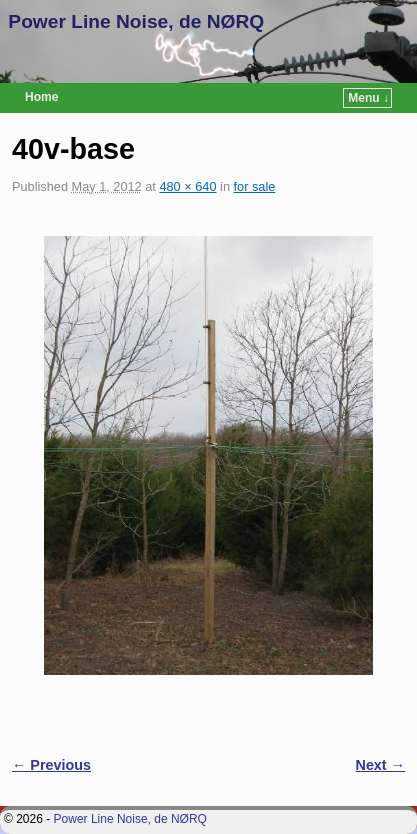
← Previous (51, 765)
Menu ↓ (368, 98)
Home (41, 97)
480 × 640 (187, 186)
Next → (380, 765)
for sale (255, 186)
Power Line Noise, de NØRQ (136, 21)
